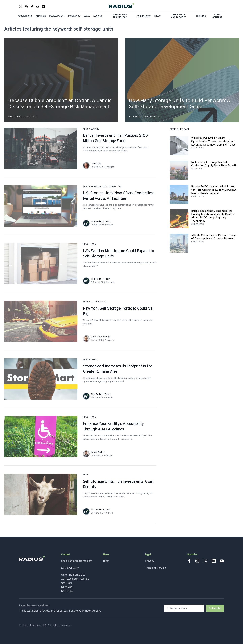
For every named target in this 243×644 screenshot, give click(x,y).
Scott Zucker (98, 452)
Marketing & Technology (120, 16)
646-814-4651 (70, 568)
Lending (98, 16)
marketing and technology (106, 187)
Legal (87, 16)
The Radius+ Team (101, 221)
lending (95, 129)
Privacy (150, 561)
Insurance (74, 16)
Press (157, 16)
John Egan (96, 164)
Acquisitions (25, 16)
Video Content (217, 16)
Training (201, 16)
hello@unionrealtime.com (77, 561)
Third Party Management (178, 16)
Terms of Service (156, 568)
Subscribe (215, 608)
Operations (144, 16)
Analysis (41, 16)
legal (94, 244)
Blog (106, 561)
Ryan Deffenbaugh (100, 337)
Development (57, 16)
